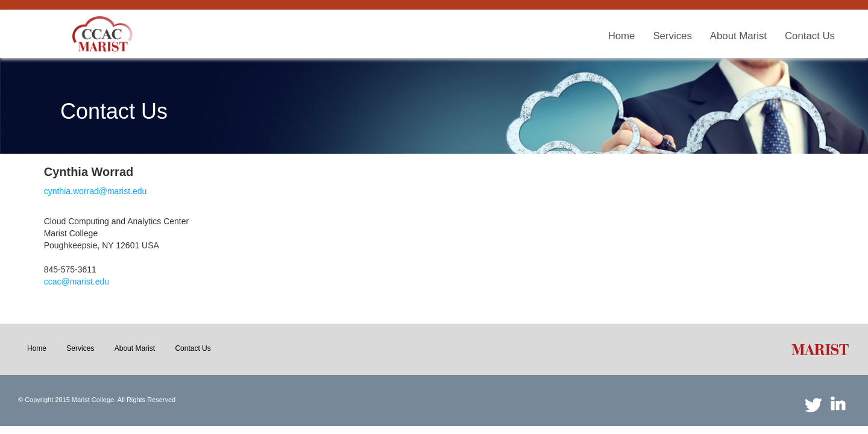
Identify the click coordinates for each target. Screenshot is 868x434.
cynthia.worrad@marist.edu (96, 191)
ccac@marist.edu (77, 281)
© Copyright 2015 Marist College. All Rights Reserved (97, 400)
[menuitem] (622, 36)
